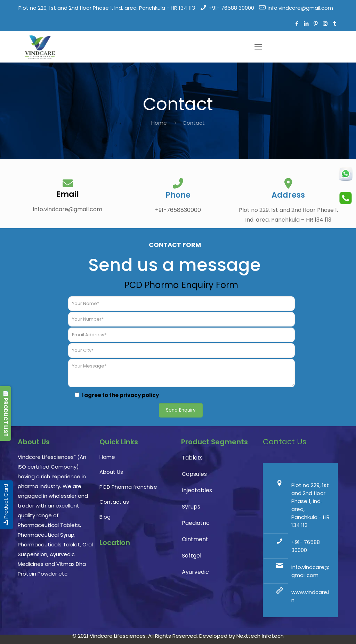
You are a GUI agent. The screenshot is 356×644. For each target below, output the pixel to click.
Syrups (191, 507)
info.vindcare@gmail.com (300, 8)
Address (288, 195)
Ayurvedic (195, 572)
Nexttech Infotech (259, 636)
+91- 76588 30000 (231, 8)
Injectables (197, 490)
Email (68, 194)
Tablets (192, 458)
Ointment (195, 539)
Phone (178, 195)
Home (159, 123)
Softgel (192, 556)
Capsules (194, 474)
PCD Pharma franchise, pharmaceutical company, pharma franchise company (137, 586)
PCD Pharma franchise (128, 487)
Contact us (114, 502)
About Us (111, 472)
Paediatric (196, 523)
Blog (105, 517)
